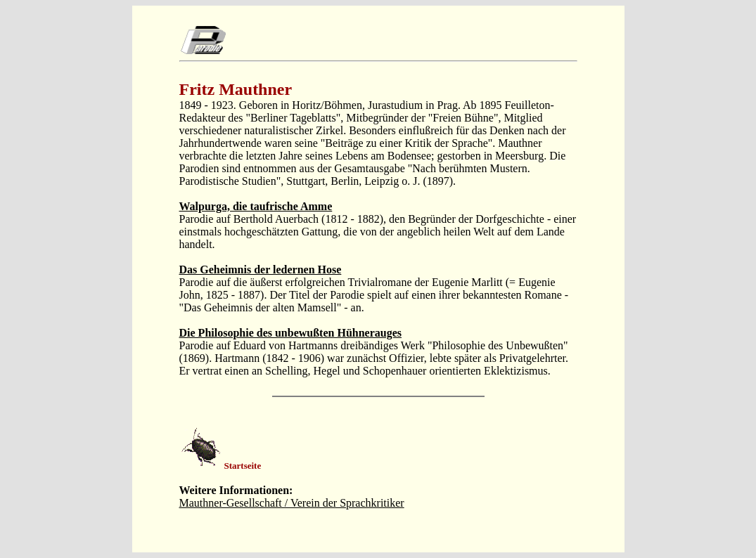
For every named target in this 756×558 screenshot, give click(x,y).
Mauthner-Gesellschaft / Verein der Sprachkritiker (292, 503)
